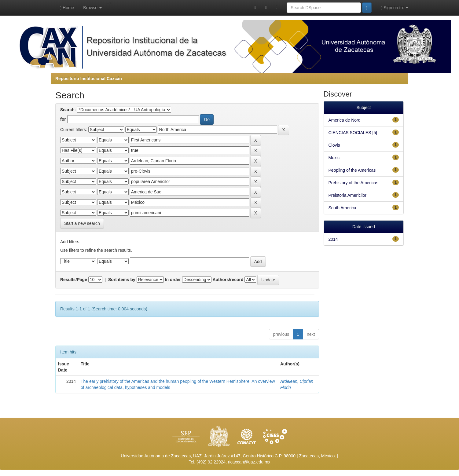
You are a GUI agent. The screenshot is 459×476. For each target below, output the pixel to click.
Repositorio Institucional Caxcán (89, 79)
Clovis (334, 145)
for (63, 119)
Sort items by (122, 280)
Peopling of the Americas (352, 170)
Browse (92, 8)
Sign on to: (395, 8)
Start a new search (82, 223)
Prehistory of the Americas (353, 183)
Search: (68, 110)
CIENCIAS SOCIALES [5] (353, 133)
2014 (333, 239)
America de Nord (345, 120)
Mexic (334, 158)
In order (173, 280)
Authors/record (228, 280)
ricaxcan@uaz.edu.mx (249, 462)
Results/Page (74, 280)
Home (67, 8)
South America (342, 208)
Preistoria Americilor (347, 195)
